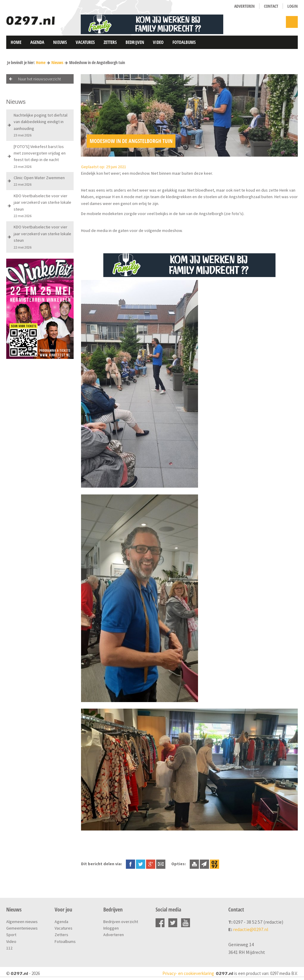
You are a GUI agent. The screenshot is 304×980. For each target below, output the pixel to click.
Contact (271, 6)
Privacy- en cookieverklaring (188, 973)
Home (16, 42)
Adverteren (244, 6)
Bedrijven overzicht (121, 922)
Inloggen (111, 928)
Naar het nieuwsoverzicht (39, 79)
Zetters (110, 42)
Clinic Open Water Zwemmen (39, 181)
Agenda (37, 42)
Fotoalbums (184, 42)
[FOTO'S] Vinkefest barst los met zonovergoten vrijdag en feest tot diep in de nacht (40, 156)
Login (293, 6)
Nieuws (60, 42)
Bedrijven (135, 42)
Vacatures (85, 42)
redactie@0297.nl (251, 929)
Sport (11, 935)
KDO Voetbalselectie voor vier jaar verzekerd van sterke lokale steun (42, 206)
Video (158, 42)
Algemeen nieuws (22, 922)
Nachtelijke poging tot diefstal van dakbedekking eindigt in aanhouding (41, 125)
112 (9, 948)
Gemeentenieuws (22, 928)
